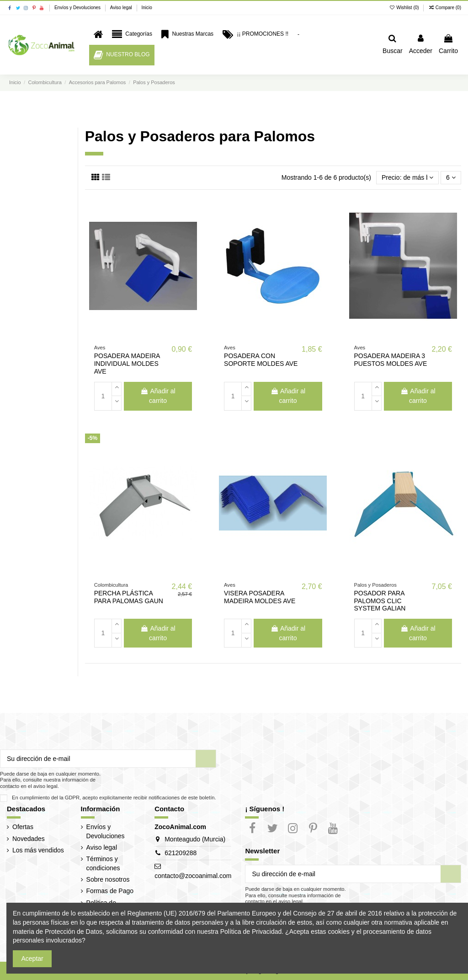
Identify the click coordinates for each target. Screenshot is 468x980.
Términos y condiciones (103, 863)
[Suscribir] (206, 759)
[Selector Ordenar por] (407, 178)
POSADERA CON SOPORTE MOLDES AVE (261, 360)
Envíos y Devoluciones (78, 8)
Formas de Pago (110, 891)
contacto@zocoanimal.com (193, 876)
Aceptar (32, 959)
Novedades (29, 839)
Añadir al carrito (158, 396)
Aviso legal (122, 8)
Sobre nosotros (108, 879)
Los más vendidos (38, 850)
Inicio (146, 8)
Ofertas (23, 827)
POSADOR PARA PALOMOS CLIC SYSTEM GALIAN (380, 601)
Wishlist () (405, 8)
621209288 (181, 853)
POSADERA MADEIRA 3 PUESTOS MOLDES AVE (391, 360)
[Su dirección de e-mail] (98, 759)
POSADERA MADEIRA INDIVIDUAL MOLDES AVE (127, 364)
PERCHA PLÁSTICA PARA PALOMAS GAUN (129, 597)
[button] (132, 35)
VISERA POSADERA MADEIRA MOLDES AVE (260, 597)
